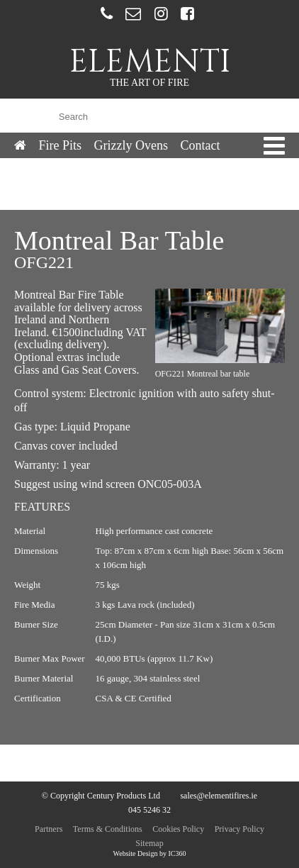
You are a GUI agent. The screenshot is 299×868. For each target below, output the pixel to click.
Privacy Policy (239, 829)
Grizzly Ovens (131, 145)
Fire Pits (61, 145)
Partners (49, 829)
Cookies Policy (178, 829)
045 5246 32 (149, 810)
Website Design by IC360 (150, 853)
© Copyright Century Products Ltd (101, 796)
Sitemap (149, 843)
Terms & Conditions (108, 829)
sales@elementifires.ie (219, 796)
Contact (200, 145)
